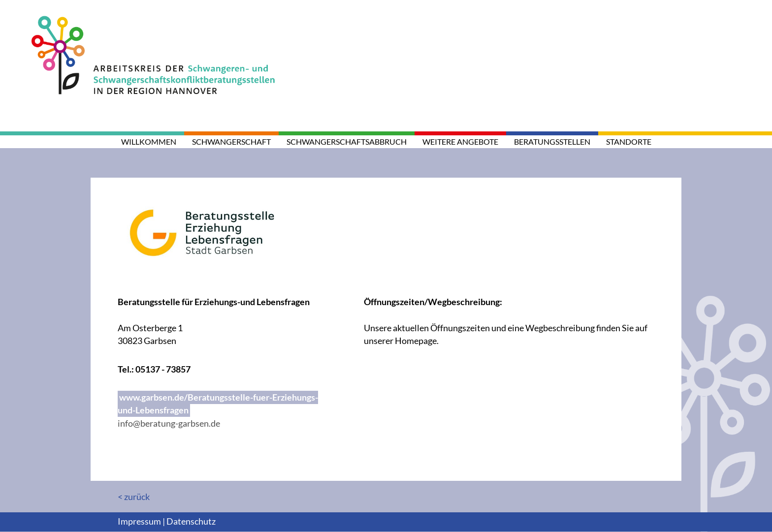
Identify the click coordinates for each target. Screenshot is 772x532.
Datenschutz (191, 521)
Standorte (629, 141)
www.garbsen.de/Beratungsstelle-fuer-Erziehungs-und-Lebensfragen (218, 404)
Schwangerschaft (231, 141)
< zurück (134, 497)
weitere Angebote (460, 141)
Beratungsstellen (552, 141)
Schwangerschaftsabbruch (347, 141)
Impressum (139, 521)
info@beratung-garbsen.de (169, 423)
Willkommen (149, 141)
